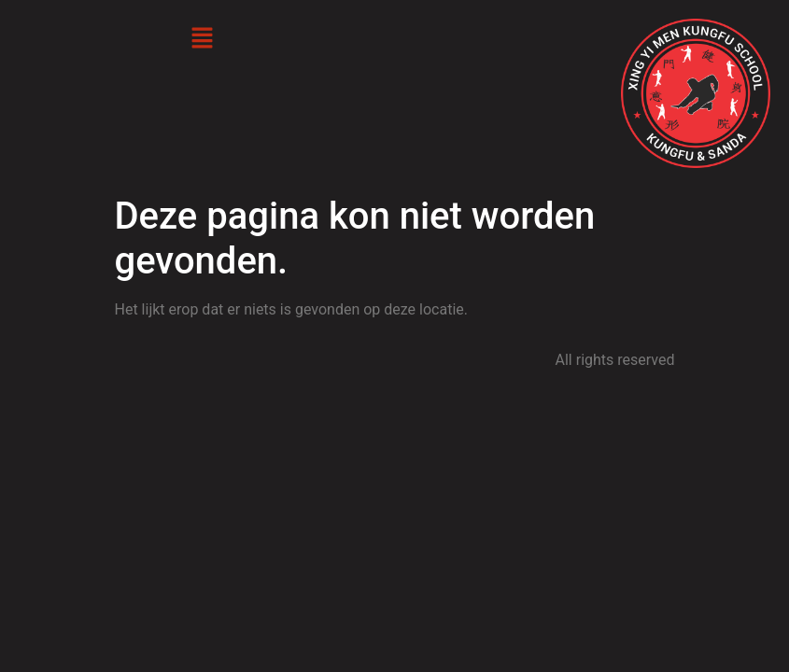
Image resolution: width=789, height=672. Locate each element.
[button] (202, 39)
